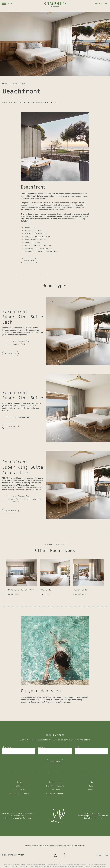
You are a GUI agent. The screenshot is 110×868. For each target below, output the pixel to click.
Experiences (55, 782)
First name (7, 747)
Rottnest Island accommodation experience (49, 196)
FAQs (91, 782)
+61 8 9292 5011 (93, 813)
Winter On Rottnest (55, 794)
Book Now (29, 261)
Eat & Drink (19, 790)
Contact (91, 790)
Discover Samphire (55, 786)
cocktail (25, 702)
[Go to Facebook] (64, 855)
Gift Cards (55, 790)
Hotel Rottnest (79, 846)
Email (78, 747)
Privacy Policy (102, 855)
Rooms (5, 84)
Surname (42, 747)
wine (23, 216)
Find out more (13, 594)
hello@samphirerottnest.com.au (93, 816)
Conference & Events (19, 794)
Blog (91, 786)
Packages (19, 786)
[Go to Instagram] (55, 855)
